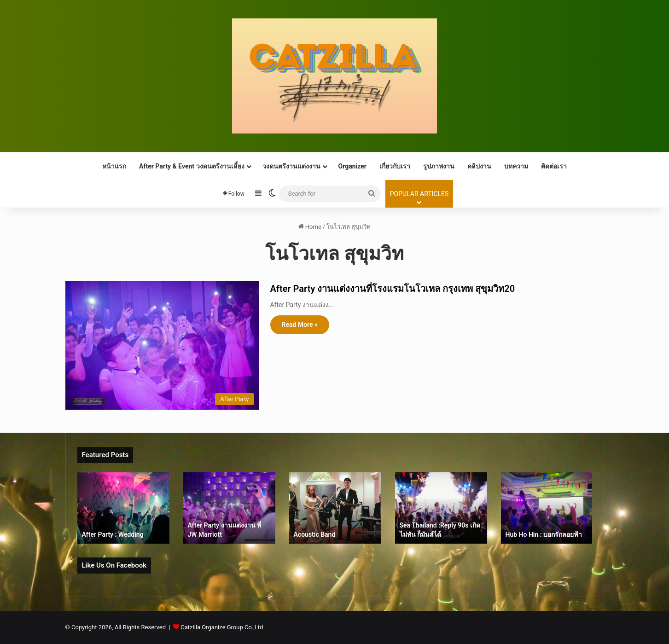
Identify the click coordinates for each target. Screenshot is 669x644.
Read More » (300, 325)
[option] (123, 508)
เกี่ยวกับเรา (395, 166)
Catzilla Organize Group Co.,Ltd (222, 627)
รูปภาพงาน (439, 166)
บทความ (516, 166)
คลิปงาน (479, 166)
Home (310, 227)
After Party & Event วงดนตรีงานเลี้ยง (192, 166)
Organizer (352, 166)
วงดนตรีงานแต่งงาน (291, 166)
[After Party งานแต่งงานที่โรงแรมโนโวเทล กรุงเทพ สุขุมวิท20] (162, 345)
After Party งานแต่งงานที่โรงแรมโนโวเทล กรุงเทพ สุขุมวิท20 (393, 289)
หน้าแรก (114, 166)
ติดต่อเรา (554, 166)
